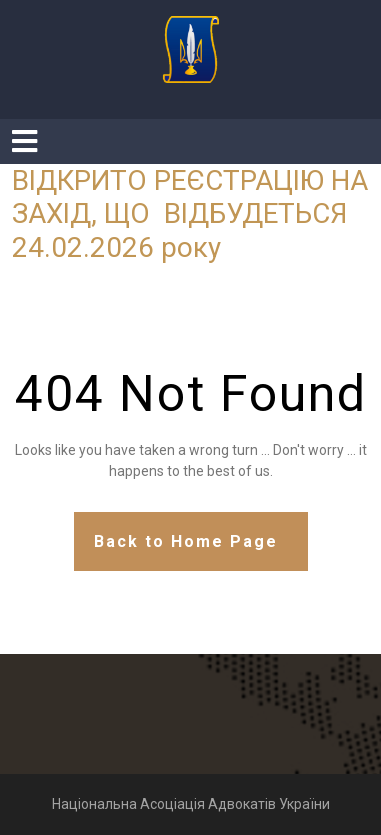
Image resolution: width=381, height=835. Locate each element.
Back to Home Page (186, 541)
